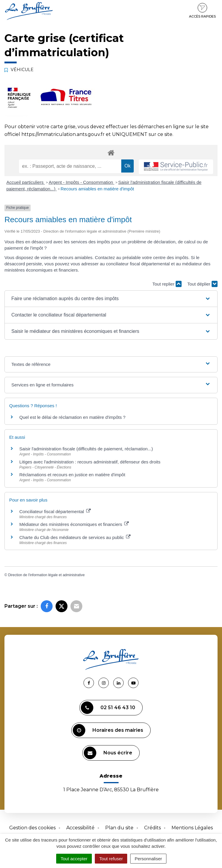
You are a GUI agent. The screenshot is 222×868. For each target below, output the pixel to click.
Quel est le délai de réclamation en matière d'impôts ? (72, 417)
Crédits (152, 828)
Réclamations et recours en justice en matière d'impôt (72, 475)
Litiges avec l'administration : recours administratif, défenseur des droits (90, 462)
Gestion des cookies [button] (32, 828)
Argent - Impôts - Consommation (82, 182)
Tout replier (167, 284)
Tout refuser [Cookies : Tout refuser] (111, 859)
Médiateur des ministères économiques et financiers (74, 524)
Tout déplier (202, 284)
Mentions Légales (192, 828)
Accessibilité (80, 828)
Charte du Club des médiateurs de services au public (75, 537)
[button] (111, 299)
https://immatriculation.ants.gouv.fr (63, 134)
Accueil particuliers (26, 182)
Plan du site (119, 828)
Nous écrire (108, 753)
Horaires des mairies (108, 730)
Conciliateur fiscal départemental (55, 511)
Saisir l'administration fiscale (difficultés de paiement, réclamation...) (86, 449)
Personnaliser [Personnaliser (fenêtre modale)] (148, 859)
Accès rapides (202, 11)
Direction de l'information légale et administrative (46, 575)
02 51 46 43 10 (108, 708)
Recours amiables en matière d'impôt (97, 189)
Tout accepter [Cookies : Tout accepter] (74, 859)
